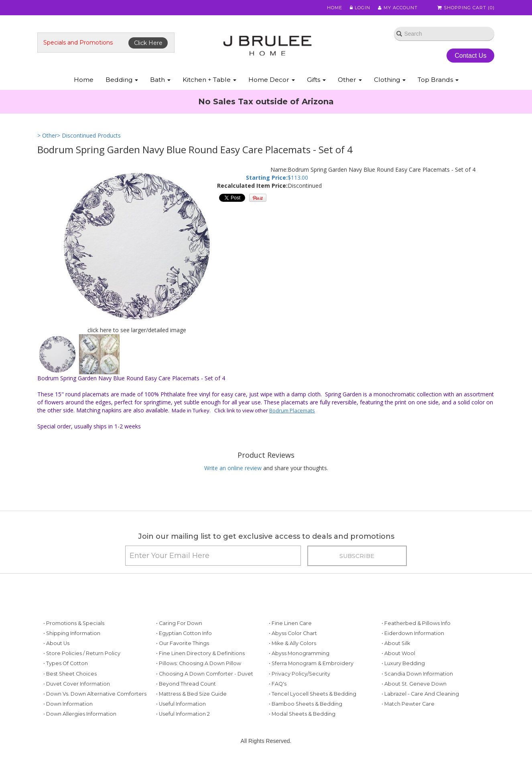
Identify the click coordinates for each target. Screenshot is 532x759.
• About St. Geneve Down (414, 684)
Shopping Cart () (466, 8)
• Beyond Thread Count (186, 684)
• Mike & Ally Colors (292, 643)
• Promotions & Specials (74, 623)
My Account (398, 8)
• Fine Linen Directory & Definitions (200, 653)
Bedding (122, 80)
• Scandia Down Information (417, 674)
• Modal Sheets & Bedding (302, 714)
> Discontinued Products (89, 135)
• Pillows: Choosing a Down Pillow (199, 663)
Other (350, 80)
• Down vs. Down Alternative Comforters (95, 694)
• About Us (56, 643)
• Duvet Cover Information (77, 684)
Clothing (390, 80)
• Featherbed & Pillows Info (416, 623)
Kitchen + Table (209, 80)
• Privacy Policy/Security (300, 674)
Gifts (316, 80)
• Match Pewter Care (408, 704)
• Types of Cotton (66, 663)
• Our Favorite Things (183, 643)
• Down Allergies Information (80, 714)
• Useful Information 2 (183, 714)
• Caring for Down (179, 623)
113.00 (300, 178)
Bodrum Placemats (292, 410)
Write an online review (233, 468)
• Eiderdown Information (413, 633)
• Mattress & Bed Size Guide (191, 694)
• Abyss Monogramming (299, 653)
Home (335, 8)
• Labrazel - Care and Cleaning (420, 694)
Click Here (148, 43)
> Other (47, 135)
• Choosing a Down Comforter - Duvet (205, 674)
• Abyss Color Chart (293, 633)
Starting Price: (267, 178)
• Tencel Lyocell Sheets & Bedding (313, 694)
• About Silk (396, 643)
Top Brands (438, 80)
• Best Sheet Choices (70, 674)
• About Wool (398, 653)
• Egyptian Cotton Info (184, 633)
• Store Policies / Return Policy (82, 653)
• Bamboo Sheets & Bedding (306, 704)
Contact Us (470, 56)
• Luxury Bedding (403, 663)
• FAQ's (278, 684)
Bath (160, 80)
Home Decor (272, 80)
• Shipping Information (72, 633)
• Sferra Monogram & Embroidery (311, 663)
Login (360, 8)
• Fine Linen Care (290, 623)
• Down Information (68, 704)
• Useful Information (181, 704)
